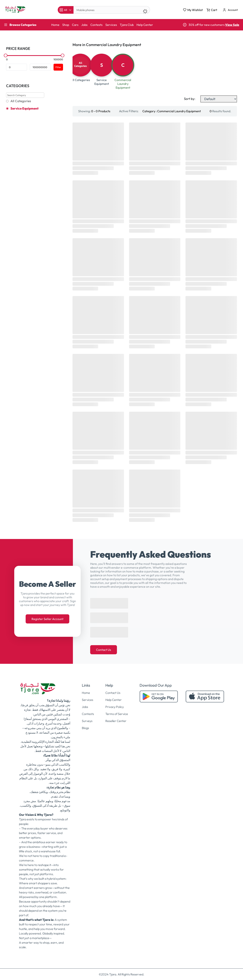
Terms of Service (117, 714)
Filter (58, 67)
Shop (66, 25)
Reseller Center (116, 721)
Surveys (87, 721)
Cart (212, 10)
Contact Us (104, 650)
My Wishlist (193, 10)
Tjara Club (127, 25)
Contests (96, 25)
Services (111, 25)
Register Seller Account (47, 619)
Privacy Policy (115, 707)
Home (55, 25)
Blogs (85, 728)
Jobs (84, 25)
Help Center (145, 25)
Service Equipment (24, 108)
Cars (75, 25)
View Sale (232, 25)
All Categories (21, 101)
